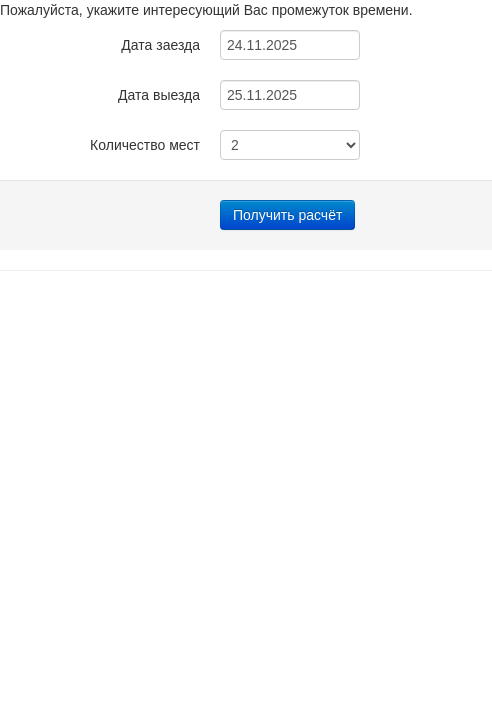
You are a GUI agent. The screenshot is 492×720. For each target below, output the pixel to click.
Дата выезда (159, 95)
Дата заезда (160, 45)
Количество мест (145, 145)
